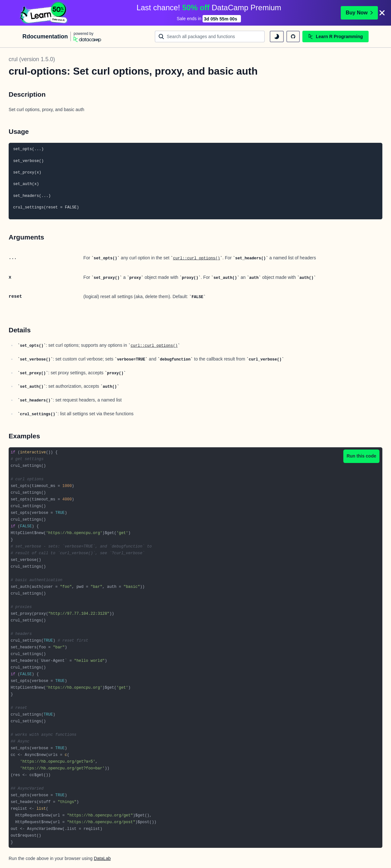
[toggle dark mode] (277, 37)
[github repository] (293, 37)
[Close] (382, 13)
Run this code (361, 456)
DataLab (102, 858)
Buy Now (359, 13)
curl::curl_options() (197, 258)
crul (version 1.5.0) (32, 59)
